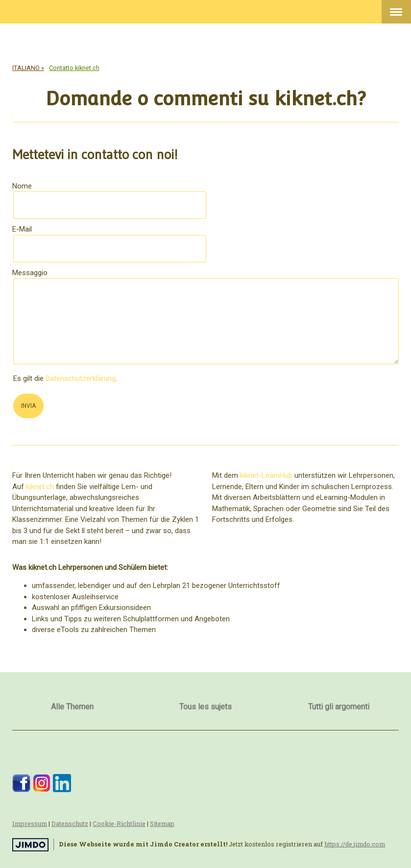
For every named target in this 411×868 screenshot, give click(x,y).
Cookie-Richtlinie (119, 823)
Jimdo (30, 845)
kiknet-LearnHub (266, 475)
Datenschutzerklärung (81, 378)
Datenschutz (70, 823)
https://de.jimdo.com (355, 844)
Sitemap (162, 823)
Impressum (30, 823)
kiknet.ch (40, 487)
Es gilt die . (65, 378)
